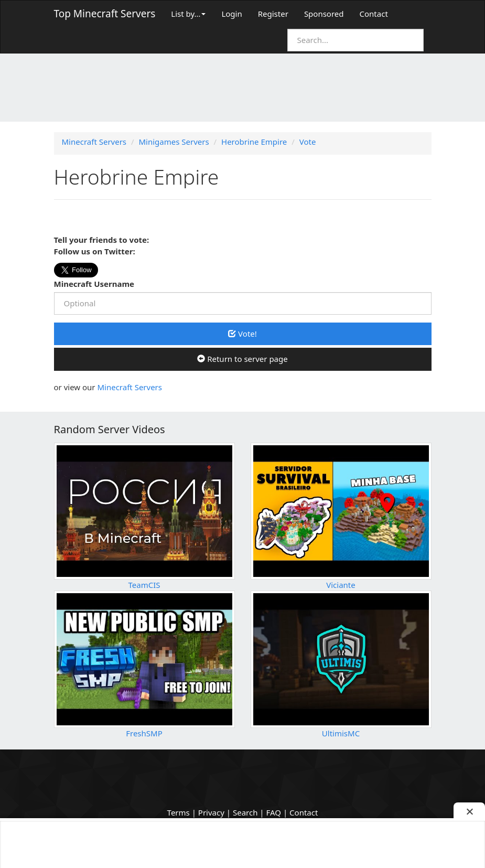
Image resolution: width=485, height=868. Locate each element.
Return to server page (242, 359)
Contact (374, 14)
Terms (179, 812)
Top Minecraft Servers (105, 14)
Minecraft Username (94, 284)
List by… (188, 14)
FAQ (274, 812)
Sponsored (324, 14)
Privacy (211, 812)
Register (273, 14)
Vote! (242, 334)
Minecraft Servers (130, 387)
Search (245, 812)
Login (231, 14)
